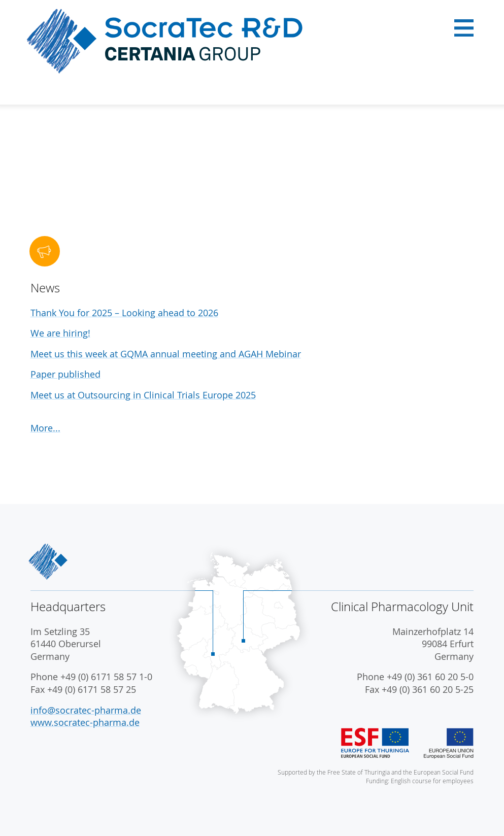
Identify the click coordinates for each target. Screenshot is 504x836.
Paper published (65, 374)
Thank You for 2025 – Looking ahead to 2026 (124, 313)
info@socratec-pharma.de (86, 710)
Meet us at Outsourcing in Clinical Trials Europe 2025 (143, 395)
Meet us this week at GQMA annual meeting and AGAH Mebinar (166, 354)
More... (45, 428)
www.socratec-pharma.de (85, 723)
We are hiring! (60, 333)
